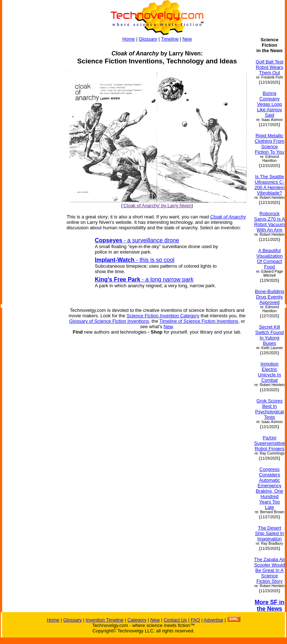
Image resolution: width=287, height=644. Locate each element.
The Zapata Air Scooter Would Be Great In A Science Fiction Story (269, 570)
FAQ (195, 620)
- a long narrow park (144, 279)
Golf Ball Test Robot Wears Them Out (269, 67)
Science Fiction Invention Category (163, 316)
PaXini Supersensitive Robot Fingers (269, 443)
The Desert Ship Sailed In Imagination (270, 533)
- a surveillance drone (137, 240)
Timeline (170, 39)
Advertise (214, 620)
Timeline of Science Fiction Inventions (199, 321)
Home (129, 39)
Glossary (148, 39)
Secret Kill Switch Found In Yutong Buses (269, 335)
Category (137, 620)
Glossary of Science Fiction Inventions (109, 321)
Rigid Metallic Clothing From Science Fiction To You (270, 144)
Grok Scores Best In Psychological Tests (270, 409)
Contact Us (175, 620)
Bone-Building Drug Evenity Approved (269, 297)
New (187, 39)
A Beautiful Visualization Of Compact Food (269, 259)
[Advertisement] (31, 238)
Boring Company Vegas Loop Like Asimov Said (269, 104)
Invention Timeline (105, 620)
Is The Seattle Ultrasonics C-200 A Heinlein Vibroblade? (269, 185)
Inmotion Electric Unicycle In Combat (270, 372)
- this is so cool (135, 260)
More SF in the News (270, 605)
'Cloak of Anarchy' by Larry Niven (157, 206)
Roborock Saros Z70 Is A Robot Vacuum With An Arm (269, 222)
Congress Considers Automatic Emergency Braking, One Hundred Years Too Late (270, 488)
